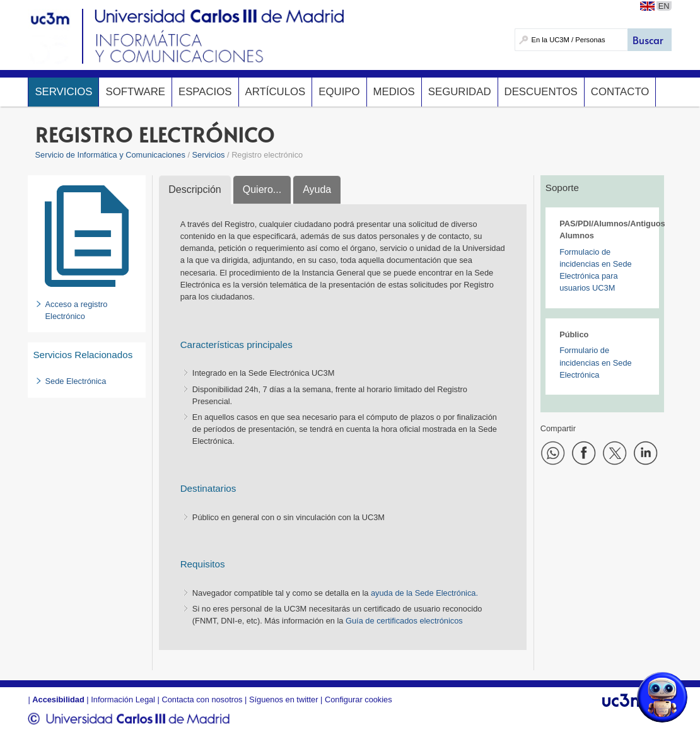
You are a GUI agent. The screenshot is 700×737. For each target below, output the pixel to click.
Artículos (276, 92)
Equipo (339, 92)
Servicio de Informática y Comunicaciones (110, 155)
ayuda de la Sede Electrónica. (424, 593)
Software (135, 92)
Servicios (63, 92)
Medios (394, 92)
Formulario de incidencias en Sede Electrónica (596, 362)
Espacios (205, 92)
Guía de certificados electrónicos (404, 621)
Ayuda (317, 189)
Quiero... (262, 189)
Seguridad (460, 92)
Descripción (195, 189)
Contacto (620, 92)
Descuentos (541, 92)
